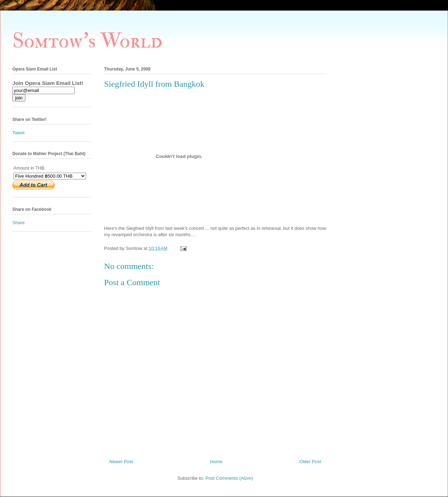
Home (216, 462)
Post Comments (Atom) (229, 478)
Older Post (310, 462)
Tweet (19, 133)
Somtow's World (87, 41)
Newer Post (121, 462)
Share (19, 223)
